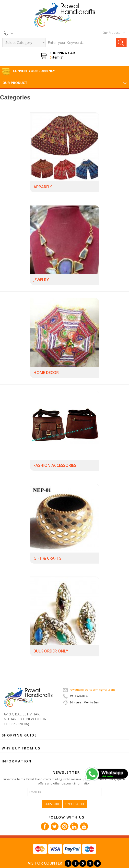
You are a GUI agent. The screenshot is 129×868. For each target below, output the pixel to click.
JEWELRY (41, 280)
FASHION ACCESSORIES (55, 465)
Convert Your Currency (28, 71)
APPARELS (43, 187)
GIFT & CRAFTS (47, 558)
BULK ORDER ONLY (51, 651)
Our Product (114, 33)
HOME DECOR (46, 373)
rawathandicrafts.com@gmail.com (89, 690)
